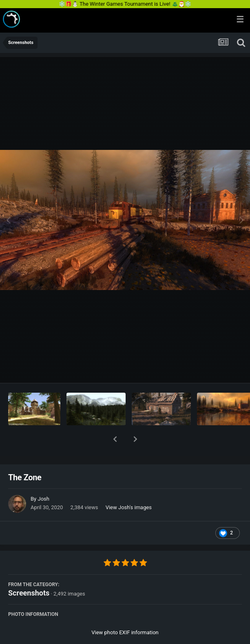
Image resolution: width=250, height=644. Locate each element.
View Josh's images (129, 486)
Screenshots (29, 572)
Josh (43, 478)
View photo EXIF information (125, 611)
